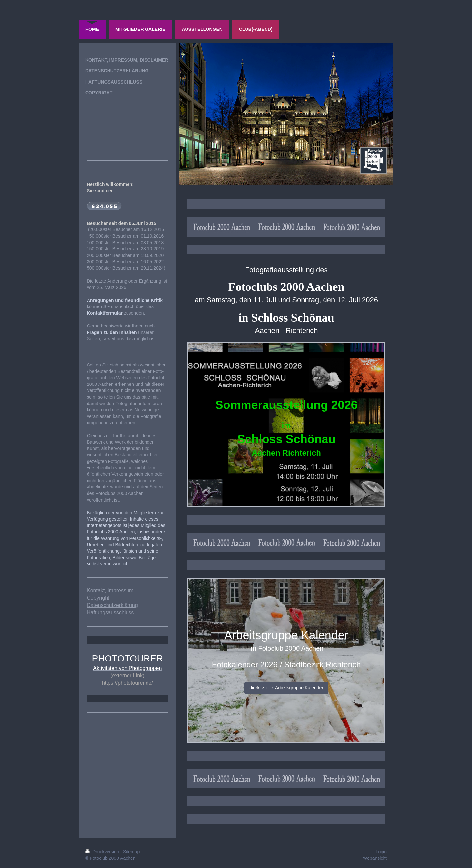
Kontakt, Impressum (110, 591)
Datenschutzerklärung (112, 605)
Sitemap (131, 852)
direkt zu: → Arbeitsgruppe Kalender (286, 688)
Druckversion (103, 852)
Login (381, 852)
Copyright (98, 598)
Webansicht (375, 858)
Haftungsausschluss (110, 612)
